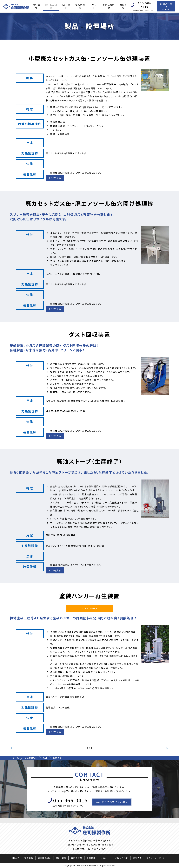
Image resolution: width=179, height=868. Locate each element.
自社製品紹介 (51, 6)
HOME (16, 858)
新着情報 (29, 858)
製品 (45, 758)
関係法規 (123, 6)
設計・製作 (66, 6)
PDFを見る (55, 178)
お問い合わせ (109, 6)
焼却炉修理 (80, 6)
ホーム (16, 758)
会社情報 (36, 6)
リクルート (94, 6)
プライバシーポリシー (157, 858)
